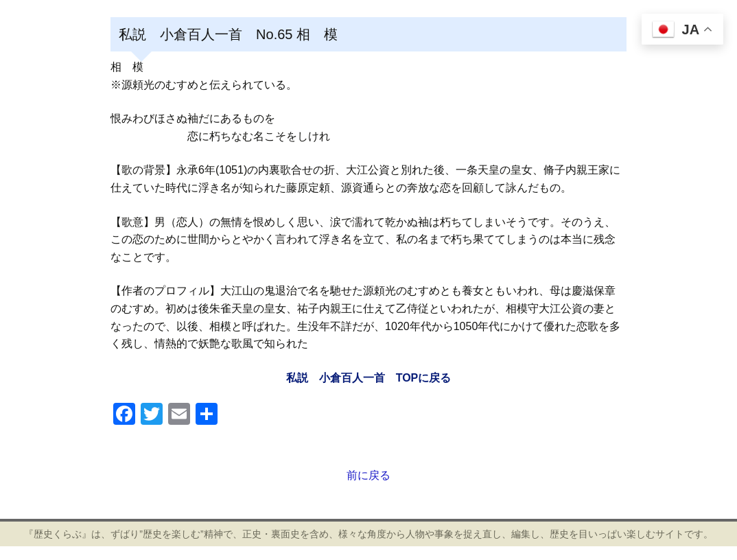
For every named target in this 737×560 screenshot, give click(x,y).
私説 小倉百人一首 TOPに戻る (369, 378)
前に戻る (368, 475)
